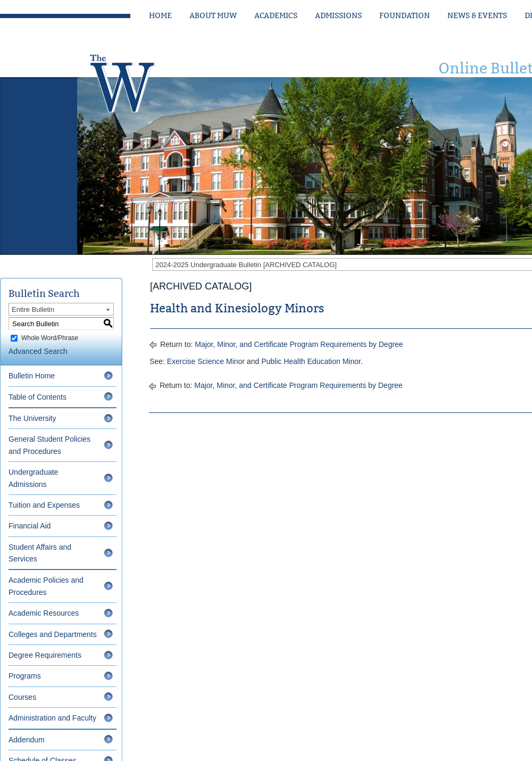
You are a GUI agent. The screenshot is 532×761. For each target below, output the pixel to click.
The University (32, 418)
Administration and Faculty (52, 718)
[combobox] (61, 309)
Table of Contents (38, 397)
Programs (25, 676)
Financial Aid (30, 526)
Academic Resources (44, 613)
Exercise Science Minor (206, 361)
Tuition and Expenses (44, 505)
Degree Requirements (45, 655)
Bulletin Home (32, 376)
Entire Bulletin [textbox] (33, 309)
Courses (22, 697)
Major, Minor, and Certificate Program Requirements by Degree (299, 344)
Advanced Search (38, 351)
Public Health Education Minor (311, 361)
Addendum (27, 740)
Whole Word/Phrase (50, 338)
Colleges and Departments (53, 634)
